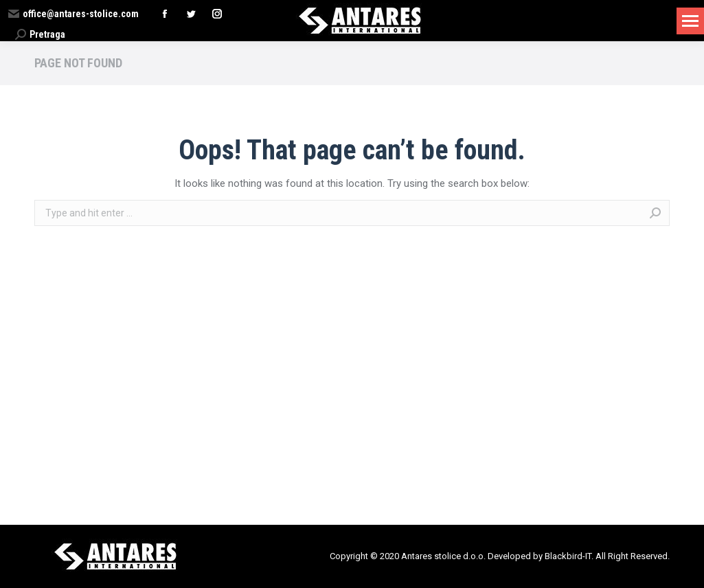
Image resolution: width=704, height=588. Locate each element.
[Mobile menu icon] (690, 21)
